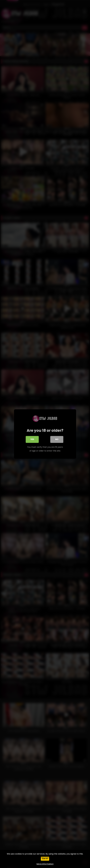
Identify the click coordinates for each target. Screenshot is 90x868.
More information (45, 864)
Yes (32, 440)
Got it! (45, 859)
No (57, 440)
